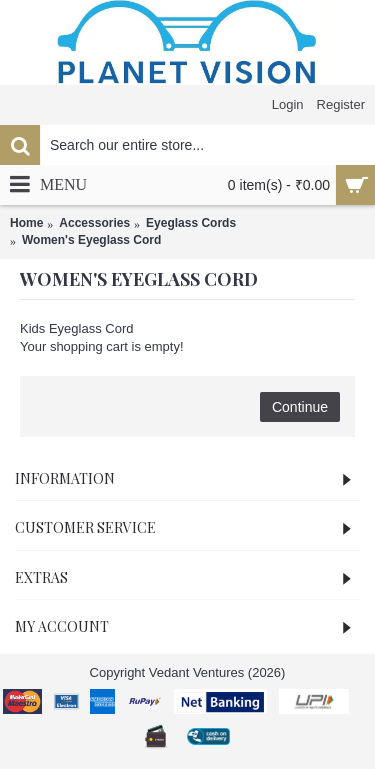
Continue (300, 407)
